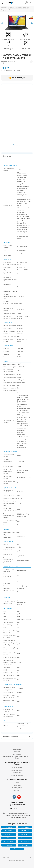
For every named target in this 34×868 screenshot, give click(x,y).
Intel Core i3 (25, 831)
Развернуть (17, 145)
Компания (17, 746)
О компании (17, 749)
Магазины (17, 752)
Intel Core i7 (25, 834)
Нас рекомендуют (25, 40)
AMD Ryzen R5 (9, 842)
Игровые (25, 845)
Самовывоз (17, 773)
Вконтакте (14, 797)
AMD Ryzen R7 (25, 842)
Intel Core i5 (9, 834)
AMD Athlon (9, 831)
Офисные (17, 849)
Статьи (17, 783)
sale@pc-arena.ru (18, 809)
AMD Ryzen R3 (25, 838)
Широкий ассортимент (8, 40)
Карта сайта (17, 790)
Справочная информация (17, 779)
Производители (17, 788)
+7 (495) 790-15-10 (18, 805)
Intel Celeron (9, 827)
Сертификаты (17, 754)
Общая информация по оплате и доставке (17, 763)
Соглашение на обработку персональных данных (17, 757)
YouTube (19, 797)
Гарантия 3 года (26, 48)
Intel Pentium (25, 827)
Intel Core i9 (9, 838)
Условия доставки (17, 770)
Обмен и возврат (17, 775)
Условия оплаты (17, 767)
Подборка (9, 845)
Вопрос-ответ (17, 785)
